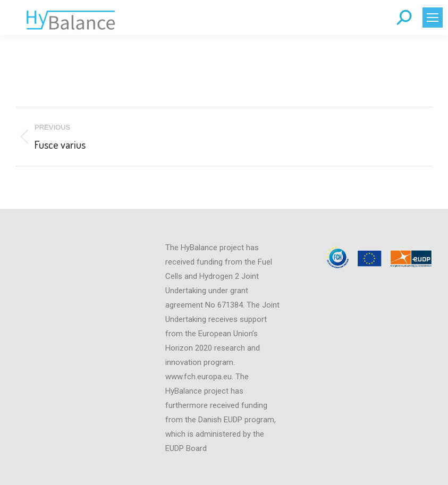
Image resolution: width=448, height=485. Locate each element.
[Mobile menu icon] (433, 18)
